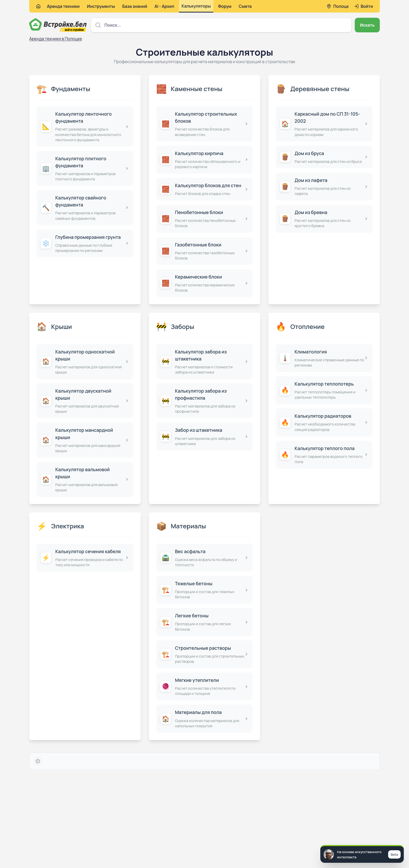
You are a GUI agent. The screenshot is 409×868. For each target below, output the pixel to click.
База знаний (135, 6)
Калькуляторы (196, 6)
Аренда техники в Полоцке (56, 39)
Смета (245, 6)
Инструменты (101, 6)
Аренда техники (63, 6)
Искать (367, 25)
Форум (225, 6)
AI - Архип (164, 6)
